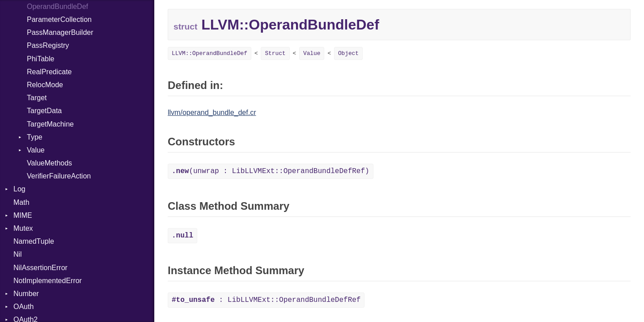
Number (26, 294)
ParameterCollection (59, 19)
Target (37, 98)
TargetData (44, 111)
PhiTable (40, 59)
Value (36, 150)
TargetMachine (50, 124)
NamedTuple (34, 241)
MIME (23, 215)
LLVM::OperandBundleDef (210, 53)
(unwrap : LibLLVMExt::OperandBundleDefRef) (271, 171)
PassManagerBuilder (60, 32)
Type (35, 137)
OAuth (23, 307)
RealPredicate (49, 72)
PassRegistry (48, 45)
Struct (275, 53)
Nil (18, 254)
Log (19, 189)
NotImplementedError (48, 281)
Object (348, 53)
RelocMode (45, 85)
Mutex (23, 228)
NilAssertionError (40, 268)
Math (21, 202)
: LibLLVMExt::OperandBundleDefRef (266, 300)
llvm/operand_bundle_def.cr (212, 112)
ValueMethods (49, 163)
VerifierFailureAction (59, 176)
